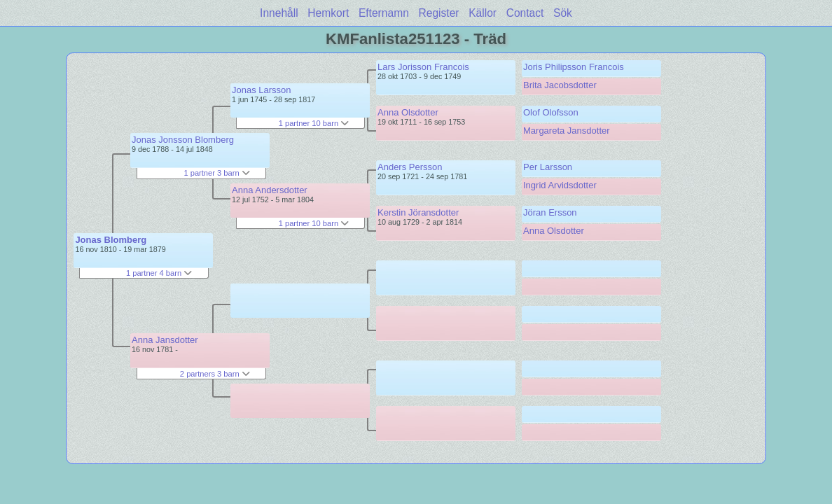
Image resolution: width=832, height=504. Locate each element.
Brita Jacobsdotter (560, 85)
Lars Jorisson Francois (423, 67)
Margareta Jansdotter (567, 131)
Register (438, 13)
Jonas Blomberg (111, 240)
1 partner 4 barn (159, 273)
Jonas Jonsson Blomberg (183, 140)
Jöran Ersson (550, 212)
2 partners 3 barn (215, 374)
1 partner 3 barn (216, 173)
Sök (563, 13)
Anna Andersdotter (270, 190)
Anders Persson (410, 167)
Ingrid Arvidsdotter (560, 185)
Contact (525, 13)
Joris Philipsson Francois (574, 67)
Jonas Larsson (262, 90)
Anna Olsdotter (408, 112)
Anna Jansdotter (165, 340)
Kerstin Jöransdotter (418, 212)
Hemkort (328, 13)
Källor (483, 13)
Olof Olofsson (551, 112)
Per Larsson (548, 167)
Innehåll (279, 13)
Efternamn (384, 13)
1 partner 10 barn (314, 123)
